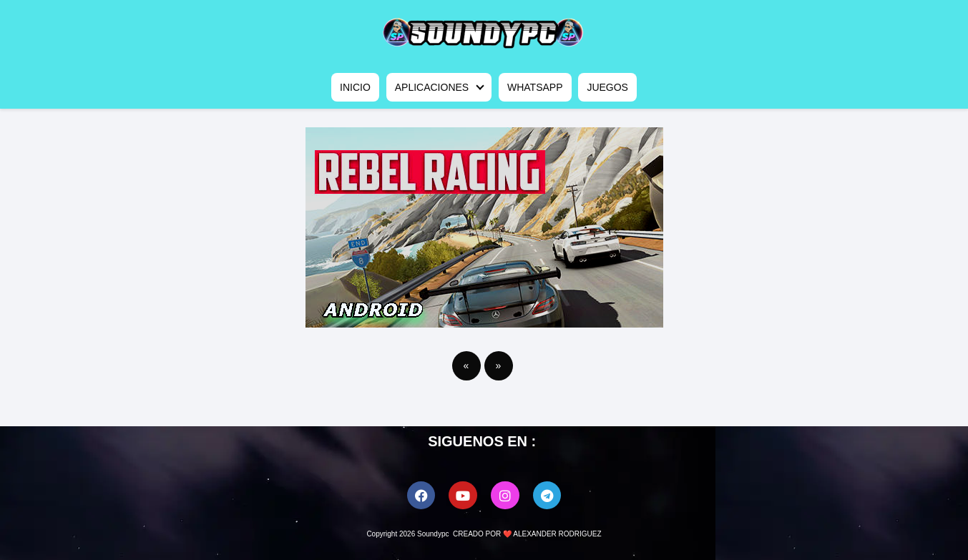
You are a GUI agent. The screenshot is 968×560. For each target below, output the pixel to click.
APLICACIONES (432, 87)
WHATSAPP (535, 87)
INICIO (355, 87)
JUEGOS (607, 87)
